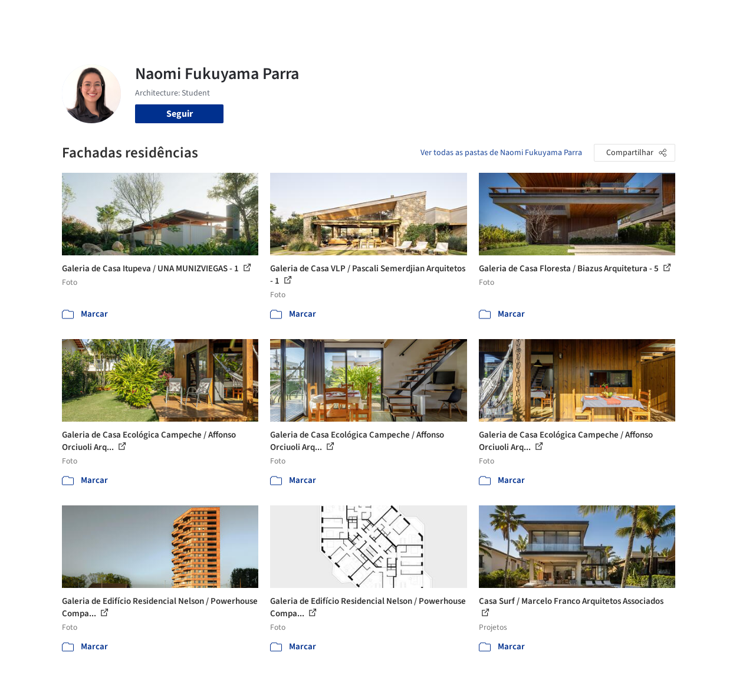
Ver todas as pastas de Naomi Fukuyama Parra (501, 153)
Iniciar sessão (594, 17)
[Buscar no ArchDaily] (194, 17)
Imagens (374, 17)
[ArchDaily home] (38, 17)
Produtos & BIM (432, 17)
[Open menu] (709, 17)
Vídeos (529, 17)
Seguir (180, 114)
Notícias (489, 17)
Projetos (330, 17)
